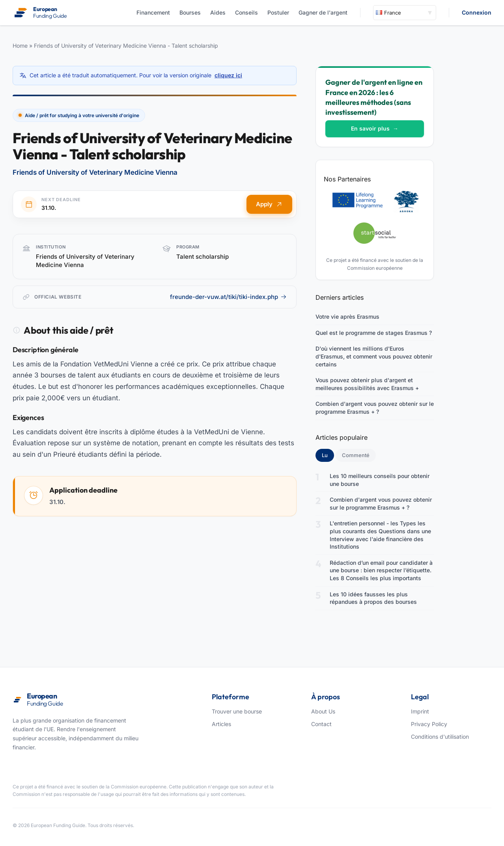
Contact (321, 724)
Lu (328, 455)
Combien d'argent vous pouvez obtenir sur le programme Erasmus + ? (375, 408)
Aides (218, 12)
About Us (323, 711)
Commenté (356, 455)
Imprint (420, 711)
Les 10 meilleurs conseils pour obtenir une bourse (380, 480)
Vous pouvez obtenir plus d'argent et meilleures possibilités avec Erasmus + (367, 384)
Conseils (246, 12)
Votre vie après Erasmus (347, 317)
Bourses (190, 12)
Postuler (278, 12)
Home (20, 46)
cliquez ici (228, 75)
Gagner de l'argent (323, 12)
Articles (221, 724)
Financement (153, 12)
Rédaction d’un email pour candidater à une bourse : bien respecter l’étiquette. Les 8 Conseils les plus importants (381, 570)
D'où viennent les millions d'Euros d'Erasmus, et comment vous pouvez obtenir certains (374, 356)
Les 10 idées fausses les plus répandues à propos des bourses (373, 598)
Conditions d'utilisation (440, 737)
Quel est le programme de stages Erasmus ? (374, 333)
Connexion (477, 12)
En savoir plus (375, 128)
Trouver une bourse (237, 711)
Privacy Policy (429, 724)
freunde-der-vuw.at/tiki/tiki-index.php (228, 297)
